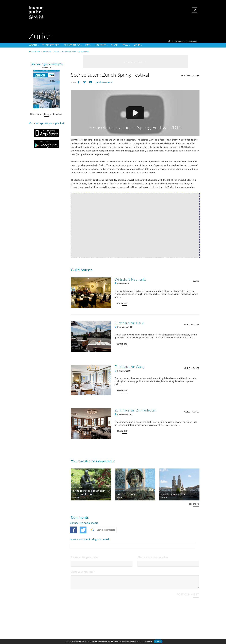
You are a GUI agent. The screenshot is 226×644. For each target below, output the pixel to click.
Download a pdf (47, 67)
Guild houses (192, 325)
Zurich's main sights (173, 494)
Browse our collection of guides (45, 114)
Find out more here (144, 641)
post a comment (105, 82)
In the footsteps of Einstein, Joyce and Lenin (89, 493)
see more (122, 303)
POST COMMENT (188, 583)
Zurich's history (126, 494)
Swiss (196, 281)
